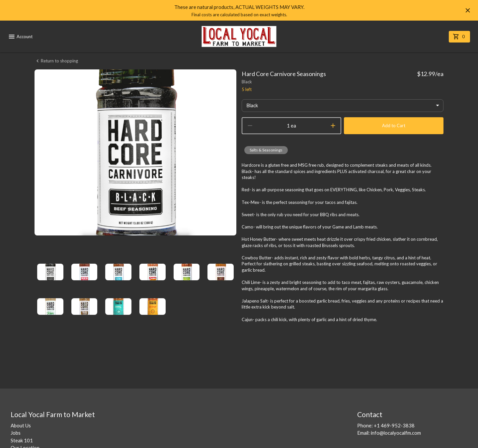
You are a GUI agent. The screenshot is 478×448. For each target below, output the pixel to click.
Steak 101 (22, 440)
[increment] (333, 126)
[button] (266, 150)
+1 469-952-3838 (394, 425)
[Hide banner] (468, 10)
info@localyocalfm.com (396, 433)
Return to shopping (56, 61)
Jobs (16, 433)
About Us (21, 425)
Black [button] (252, 105)
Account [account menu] (20, 37)
